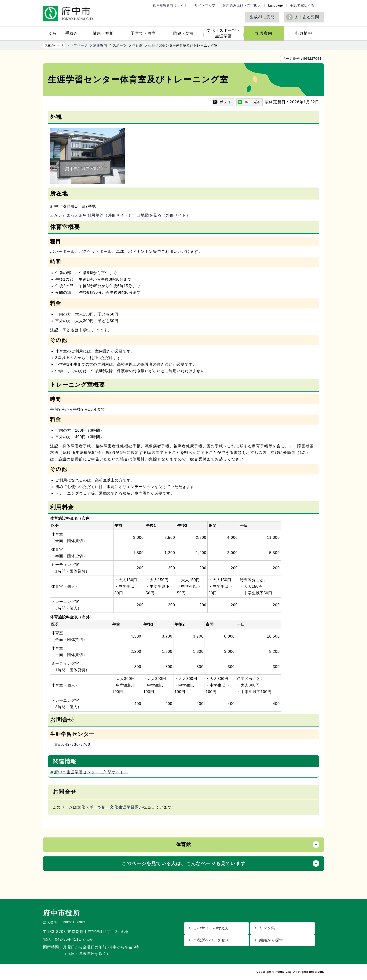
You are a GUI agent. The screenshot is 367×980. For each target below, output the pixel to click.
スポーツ (120, 45)
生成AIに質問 (262, 17)
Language (275, 5)
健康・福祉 (103, 33)
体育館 (138, 45)
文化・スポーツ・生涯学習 (224, 33)
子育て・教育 (143, 33)
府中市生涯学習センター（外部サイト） (91, 772)
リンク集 (267, 928)
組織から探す (271, 940)
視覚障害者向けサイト (170, 5)
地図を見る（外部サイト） (166, 215)
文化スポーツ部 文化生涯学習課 (108, 807)
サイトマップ (205, 5)
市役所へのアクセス (211, 940)
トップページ (77, 45)
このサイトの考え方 (211, 928)
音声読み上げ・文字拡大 (242, 5)
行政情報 (304, 33)
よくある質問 (307, 17)
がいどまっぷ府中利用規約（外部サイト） (93, 215)
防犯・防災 (183, 33)
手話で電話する (302, 5)
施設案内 (264, 33)
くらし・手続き (63, 33)
